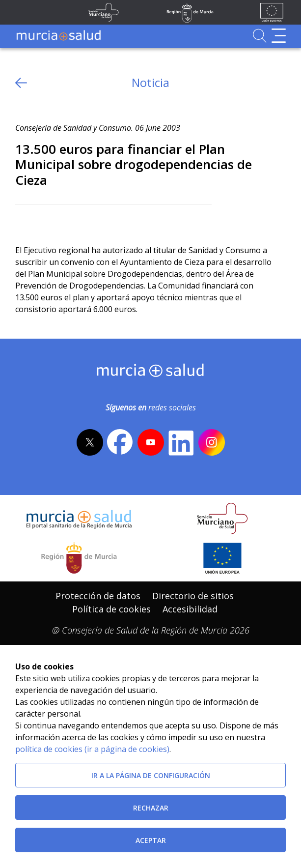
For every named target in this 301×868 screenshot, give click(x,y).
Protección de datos (98, 596)
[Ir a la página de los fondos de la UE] (272, 12)
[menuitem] (98, 596)
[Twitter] (23, 220)
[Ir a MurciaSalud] (58, 36)
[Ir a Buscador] (260, 36)
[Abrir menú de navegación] (279, 36)
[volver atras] (21, 83)
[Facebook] (42, 220)
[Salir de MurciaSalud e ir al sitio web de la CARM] (79, 558)
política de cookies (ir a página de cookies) (92, 749)
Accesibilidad (190, 609)
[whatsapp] (61, 220)
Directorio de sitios (193, 596)
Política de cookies (111, 609)
